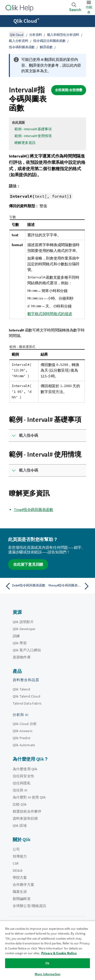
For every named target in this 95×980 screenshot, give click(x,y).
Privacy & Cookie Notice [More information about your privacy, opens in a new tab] (59, 953)
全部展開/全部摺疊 (69, 90)
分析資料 (36, 35)
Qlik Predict (22, 738)
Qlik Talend (21, 689)
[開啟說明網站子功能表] (7, 21)
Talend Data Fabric (27, 703)
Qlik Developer (24, 629)
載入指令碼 (29, 435)
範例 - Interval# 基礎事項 (33, 129)
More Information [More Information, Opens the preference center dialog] (48, 974)
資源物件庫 (22, 657)
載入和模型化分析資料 (63, 35)
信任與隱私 (22, 783)
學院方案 (20, 878)
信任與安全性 (23, 776)
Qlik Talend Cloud (26, 696)
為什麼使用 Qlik (25, 769)
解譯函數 (46, 47)
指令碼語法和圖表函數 (49, 41)
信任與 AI (20, 790)
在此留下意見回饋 (28, 564)
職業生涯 (20, 892)
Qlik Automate (24, 745)
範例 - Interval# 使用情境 (33, 136)
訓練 (16, 636)
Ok (47, 963)
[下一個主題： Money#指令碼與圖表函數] (70, 586)
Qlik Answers (23, 731)
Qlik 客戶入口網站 (27, 650)
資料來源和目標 (25, 818)
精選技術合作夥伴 (27, 811)
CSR (16, 863)
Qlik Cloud (26, 21)
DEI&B (17, 870)
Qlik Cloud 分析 (25, 724)
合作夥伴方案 (23, 885)
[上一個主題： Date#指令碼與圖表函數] (25, 586)
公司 (16, 849)
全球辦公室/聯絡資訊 (30, 906)
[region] (48, 950)
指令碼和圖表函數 (22, 47)
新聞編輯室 (22, 899)
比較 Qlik (20, 804)
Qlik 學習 (20, 643)
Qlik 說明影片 (23, 622)
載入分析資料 (19, 41)
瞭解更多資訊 (25, 143)
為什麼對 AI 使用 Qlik (29, 797)
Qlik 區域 (20, 826)
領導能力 (20, 856)
